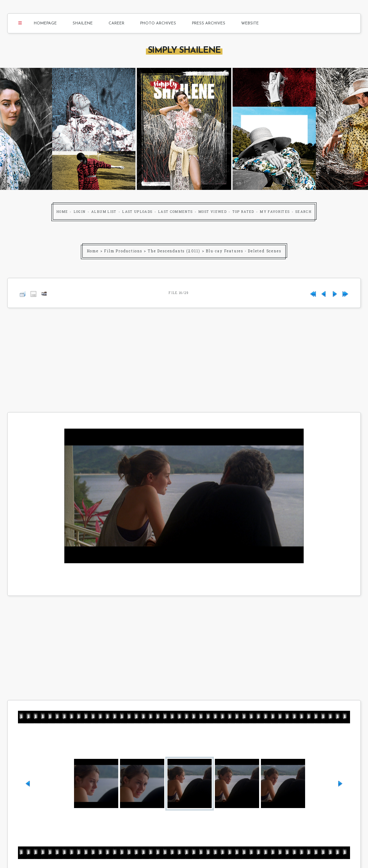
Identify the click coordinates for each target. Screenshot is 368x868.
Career (116, 24)
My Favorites (275, 212)
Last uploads (137, 212)
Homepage (45, 24)
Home (62, 212)
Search (303, 212)
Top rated (243, 212)
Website (250, 24)
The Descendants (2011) (174, 251)
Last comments (176, 212)
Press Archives (209, 24)
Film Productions (123, 251)
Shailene (83, 24)
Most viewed (213, 212)
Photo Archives (158, 24)
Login (80, 212)
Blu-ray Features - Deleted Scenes (243, 251)
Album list (104, 212)
